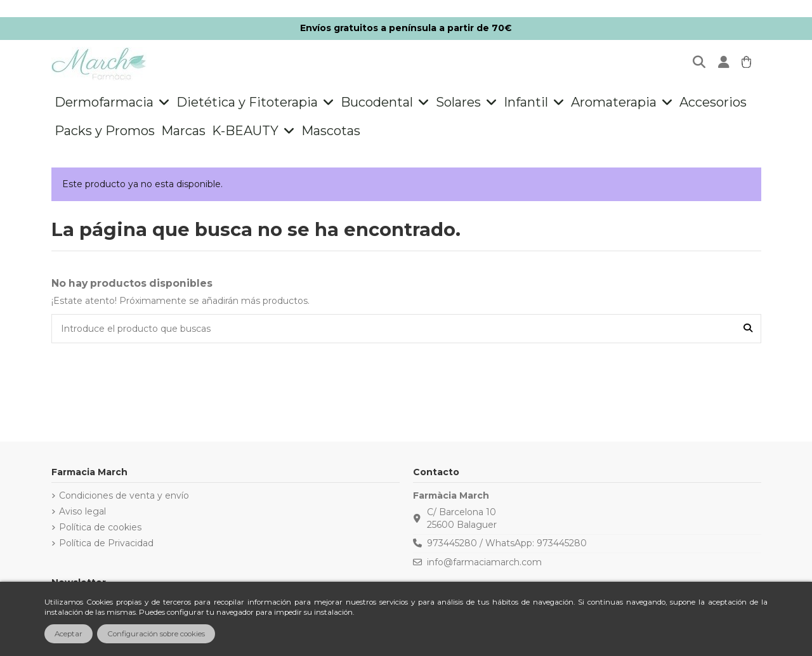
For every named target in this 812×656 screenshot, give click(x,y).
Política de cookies (100, 527)
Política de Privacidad (106, 543)
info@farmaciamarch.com (484, 562)
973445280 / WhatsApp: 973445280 (507, 543)
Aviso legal (82, 511)
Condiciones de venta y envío (124, 495)
